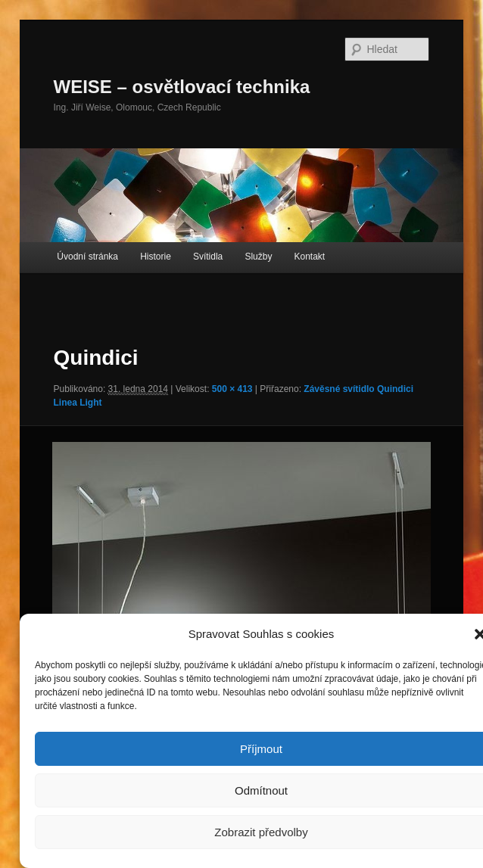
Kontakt (310, 257)
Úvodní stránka (87, 257)
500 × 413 (232, 389)
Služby (258, 257)
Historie (156, 257)
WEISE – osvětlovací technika (182, 87)
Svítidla (208, 257)
